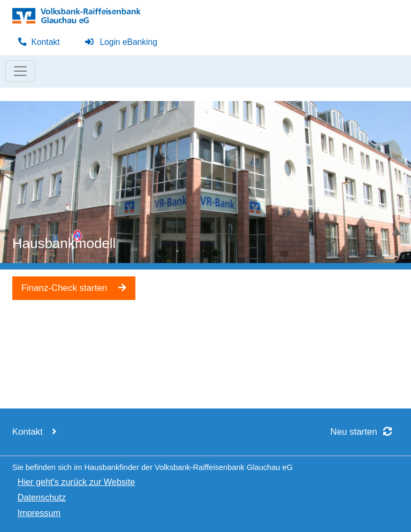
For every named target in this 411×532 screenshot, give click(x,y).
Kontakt (39, 42)
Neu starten (364, 432)
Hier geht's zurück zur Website (77, 482)
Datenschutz (42, 497)
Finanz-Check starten (74, 288)
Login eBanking (121, 42)
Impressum (39, 513)
